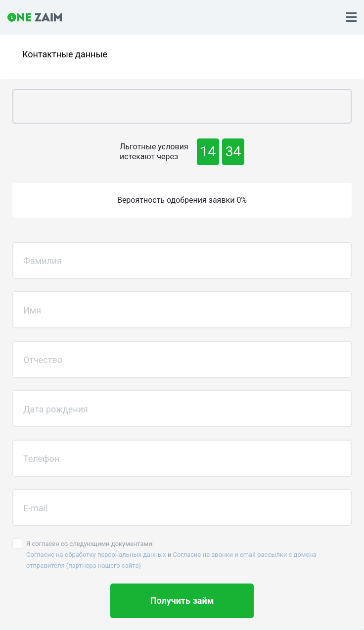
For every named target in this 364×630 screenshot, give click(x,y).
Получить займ (182, 601)
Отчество (43, 359)
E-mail (36, 508)
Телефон (41, 458)
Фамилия (43, 260)
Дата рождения (56, 409)
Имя (32, 310)
